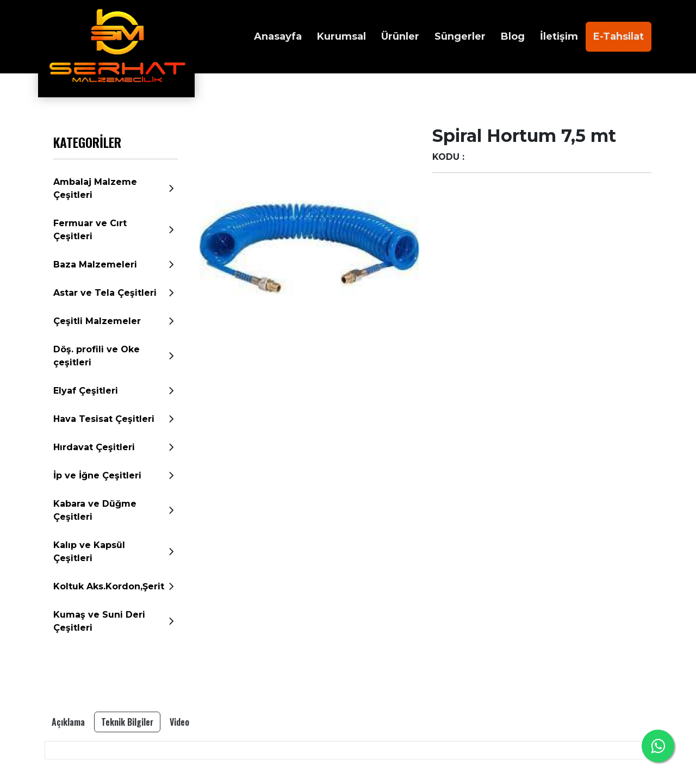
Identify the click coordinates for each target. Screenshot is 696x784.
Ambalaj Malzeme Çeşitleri (95, 188)
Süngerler (460, 36)
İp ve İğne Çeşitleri (97, 475)
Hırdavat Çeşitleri (94, 447)
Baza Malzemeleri (95, 265)
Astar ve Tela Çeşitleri (105, 293)
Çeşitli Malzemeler (97, 321)
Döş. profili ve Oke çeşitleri (97, 356)
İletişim (559, 36)
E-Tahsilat (619, 36)
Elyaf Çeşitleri (86, 391)
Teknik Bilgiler (127, 751)
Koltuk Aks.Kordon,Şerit (109, 586)
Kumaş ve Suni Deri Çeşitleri (99, 621)
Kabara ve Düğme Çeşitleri (95, 510)
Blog (513, 36)
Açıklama (68, 751)
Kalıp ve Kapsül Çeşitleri (89, 552)
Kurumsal (341, 36)
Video (179, 751)
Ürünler (400, 36)
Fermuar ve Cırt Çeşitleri (90, 230)
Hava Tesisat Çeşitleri (104, 419)
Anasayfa (278, 36)
